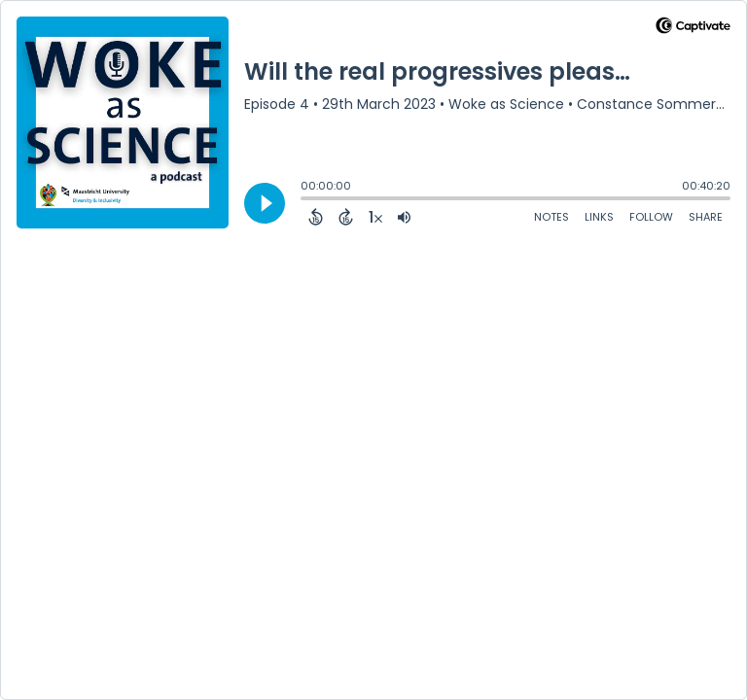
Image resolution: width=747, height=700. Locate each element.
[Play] (265, 203)
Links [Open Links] (599, 217)
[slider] (305, 200)
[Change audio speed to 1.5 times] (375, 217)
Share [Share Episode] (706, 217)
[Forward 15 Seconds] (346, 217)
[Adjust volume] (404, 217)
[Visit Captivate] (693, 29)
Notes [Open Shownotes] (551, 217)
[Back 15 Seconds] (316, 217)
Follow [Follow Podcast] (651, 217)
